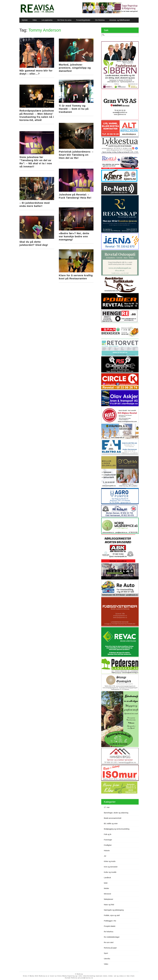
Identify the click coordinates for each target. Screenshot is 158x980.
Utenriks (107, 959)
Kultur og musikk (110, 872)
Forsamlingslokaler (83, 20)
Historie (107, 851)
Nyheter (25, 20)
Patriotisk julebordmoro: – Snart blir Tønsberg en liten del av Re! (77, 150)
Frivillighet (108, 845)
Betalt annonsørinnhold (113, 818)
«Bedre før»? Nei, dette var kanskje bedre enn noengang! (74, 228)
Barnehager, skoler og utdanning (116, 813)
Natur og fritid (109, 905)
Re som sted (109, 942)
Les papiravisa (47, 20)
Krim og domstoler (111, 867)
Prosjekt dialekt (110, 926)
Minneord (107, 894)
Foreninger (108, 840)
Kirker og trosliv (110, 861)
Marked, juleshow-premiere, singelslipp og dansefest (75, 67)
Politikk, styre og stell (112, 915)
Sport (106, 953)
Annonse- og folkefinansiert (120, 20)
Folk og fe (108, 834)
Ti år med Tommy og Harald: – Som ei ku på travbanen (74, 107)
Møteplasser (109, 899)
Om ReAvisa (100, 20)
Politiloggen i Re (110, 921)
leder (106, 883)
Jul (105, 856)
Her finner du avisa (64, 20)
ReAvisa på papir (110, 948)
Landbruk (107, 878)
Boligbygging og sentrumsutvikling (117, 829)
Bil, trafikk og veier (111, 824)
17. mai (107, 807)
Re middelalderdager (112, 937)
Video (35, 20)
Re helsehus (109, 932)
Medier (106, 888)
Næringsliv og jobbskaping (114, 910)
